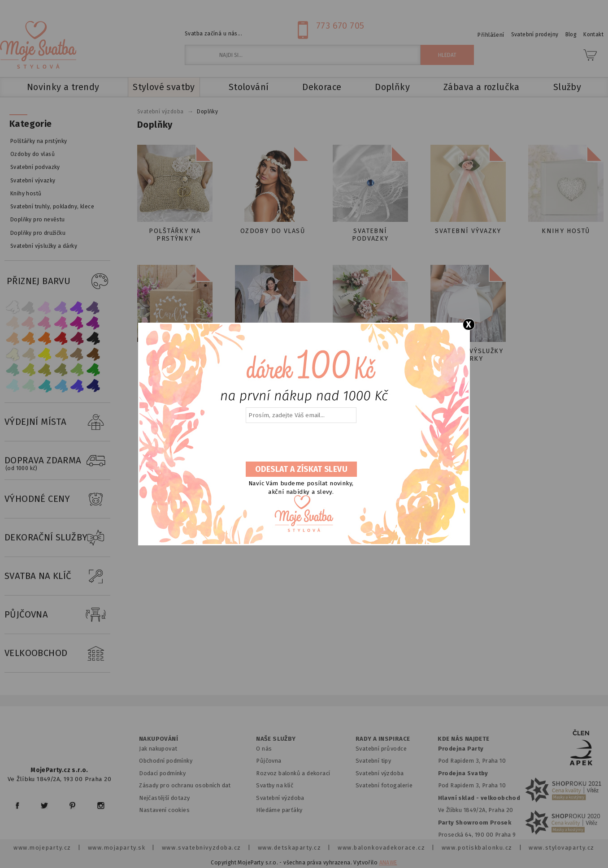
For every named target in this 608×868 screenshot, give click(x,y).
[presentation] (300, 443)
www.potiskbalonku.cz (477, 848)
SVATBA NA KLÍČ (57, 576)
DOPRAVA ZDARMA (57, 461)
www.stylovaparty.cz (561, 848)
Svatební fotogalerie (384, 785)
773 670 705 (340, 26)
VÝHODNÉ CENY (57, 499)
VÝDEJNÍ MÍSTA (57, 422)
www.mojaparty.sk (117, 848)
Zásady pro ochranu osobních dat (185, 785)
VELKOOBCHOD (57, 653)
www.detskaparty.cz (290, 848)
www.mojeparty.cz (42, 848)
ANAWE (388, 863)
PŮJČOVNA (57, 615)
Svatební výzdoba (280, 798)
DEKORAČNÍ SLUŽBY (57, 538)
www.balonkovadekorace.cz (381, 848)
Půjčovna (269, 761)
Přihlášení (491, 35)
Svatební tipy (373, 761)
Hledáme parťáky (279, 810)
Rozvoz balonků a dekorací (293, 773)
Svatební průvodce (381, 749)
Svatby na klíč (275, 785)
